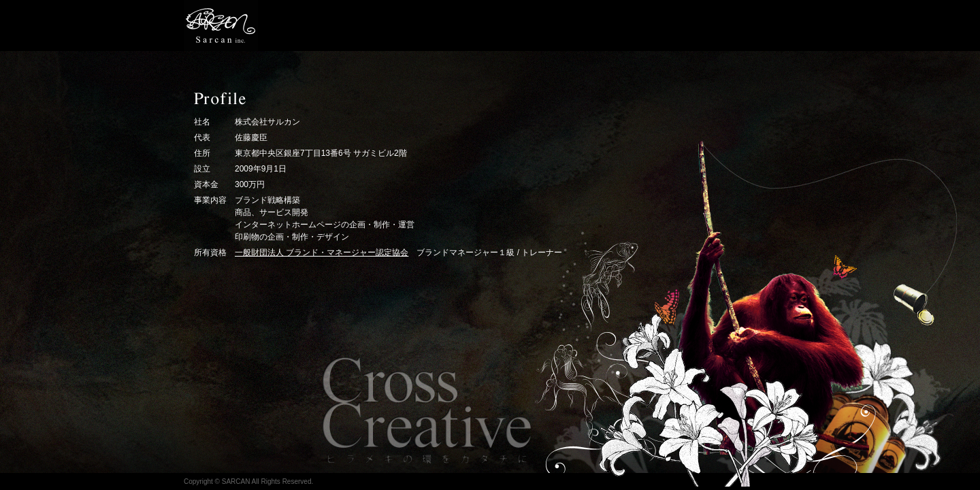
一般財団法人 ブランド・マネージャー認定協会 (322, 252)
